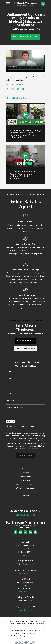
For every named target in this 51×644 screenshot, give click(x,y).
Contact (25, 496)
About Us (25, 469)
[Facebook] (16, 532)
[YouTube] (35, 532)
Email (9, 393)
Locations (25, 492)
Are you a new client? (15, 400)
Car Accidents (26, 480)
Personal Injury (25, 476)
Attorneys (25, 473)
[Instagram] (20, 532)
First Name (11, 372)
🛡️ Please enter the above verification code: (23, 426)
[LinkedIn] (30, 532)
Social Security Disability (26, 484)
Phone (9, 386)
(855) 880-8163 (25, 515)
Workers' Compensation (26, 488)
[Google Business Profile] (25, 532)
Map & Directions (25, 555)
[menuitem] (14, 636)
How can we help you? (15, 407)
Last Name (11, 379)
